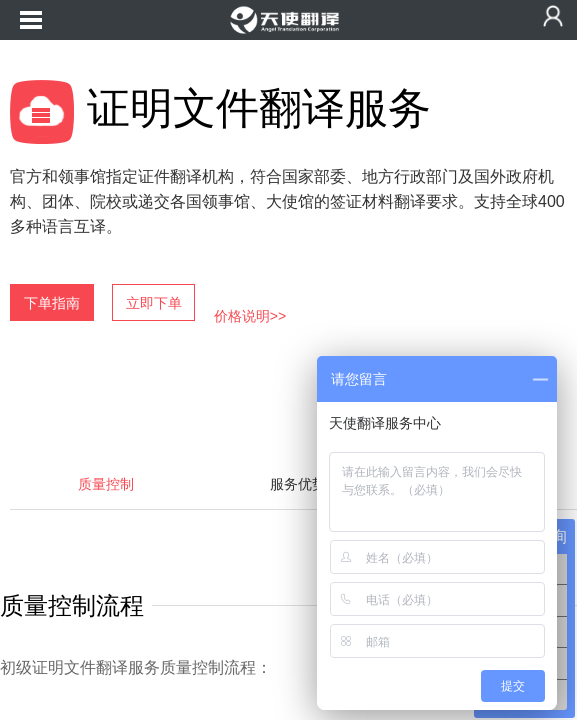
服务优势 (298, 484)
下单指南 (52, 303)
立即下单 (154, 303)
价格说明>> (250, 316)
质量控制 (106, 484)
